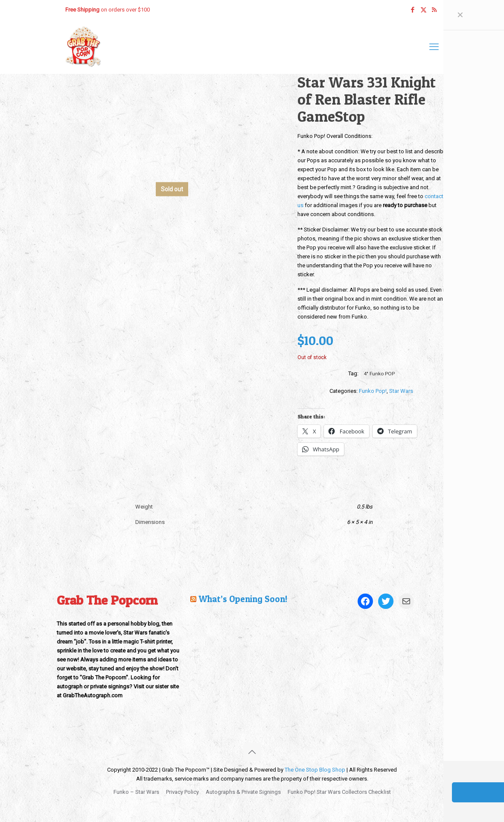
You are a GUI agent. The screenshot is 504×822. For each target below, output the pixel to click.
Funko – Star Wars (136, 792)
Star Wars (401, 391)
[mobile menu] (434, 47)
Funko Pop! (373, 391)
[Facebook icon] (413, 10)
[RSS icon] (434, 10)
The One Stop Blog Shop (315, 770)
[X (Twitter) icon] (424, 10)
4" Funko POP (379, 374)
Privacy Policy (182, 792)
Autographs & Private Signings (243, 792)
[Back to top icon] (252, 752)
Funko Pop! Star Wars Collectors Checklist (339, 792)
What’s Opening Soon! (243, 599)
